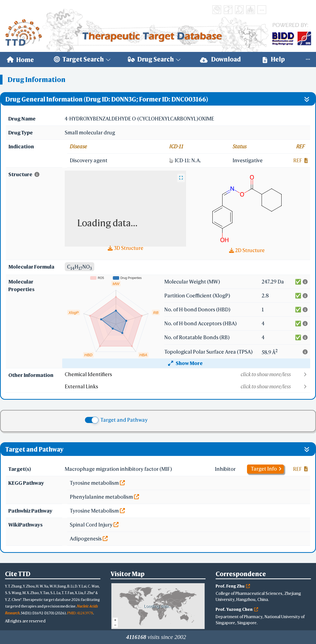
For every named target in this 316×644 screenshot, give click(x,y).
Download (220, 59)
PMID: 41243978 (80, 613)
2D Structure (247, 250)
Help (274, 59)
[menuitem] (20, 59)
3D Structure (126, 248)
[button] (187, 374)
